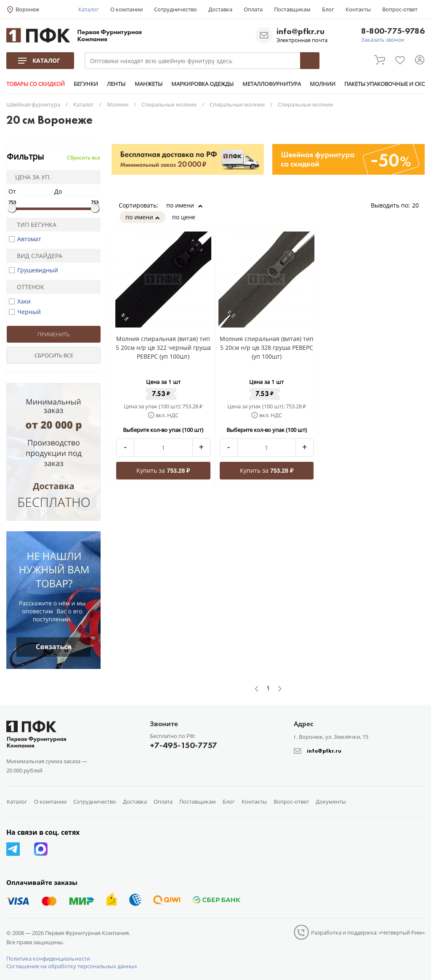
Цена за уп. (30, 177)
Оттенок (27, 287)
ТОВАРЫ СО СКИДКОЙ (36, 84)
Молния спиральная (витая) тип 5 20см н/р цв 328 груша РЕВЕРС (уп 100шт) (267, 348)
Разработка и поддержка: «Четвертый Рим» (368, 932)
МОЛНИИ (322, 84)
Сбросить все (84, 158)
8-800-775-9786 (393, 31)
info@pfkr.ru (301, 31)
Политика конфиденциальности (48, 959)
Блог (328, 9)
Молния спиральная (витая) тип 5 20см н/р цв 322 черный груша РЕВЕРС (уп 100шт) (163, 348)
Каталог (89, 9)
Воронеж (28, 9)
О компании (126, 9)
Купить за (163, 470)
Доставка (220, 9)
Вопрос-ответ (400, 9)
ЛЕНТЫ (116, 84)
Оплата (253, 9)
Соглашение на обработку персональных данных (72, 966)
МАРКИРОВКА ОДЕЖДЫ (202, 84)
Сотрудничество (176, 9)
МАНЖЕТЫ (148, 84)
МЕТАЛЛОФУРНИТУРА (271, 84)
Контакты (358, 9)
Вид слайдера (36, 256)
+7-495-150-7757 (184, 745)
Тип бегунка (33, 225)
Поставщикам (292, 9)
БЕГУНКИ (86, 84)
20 (418, 205)
